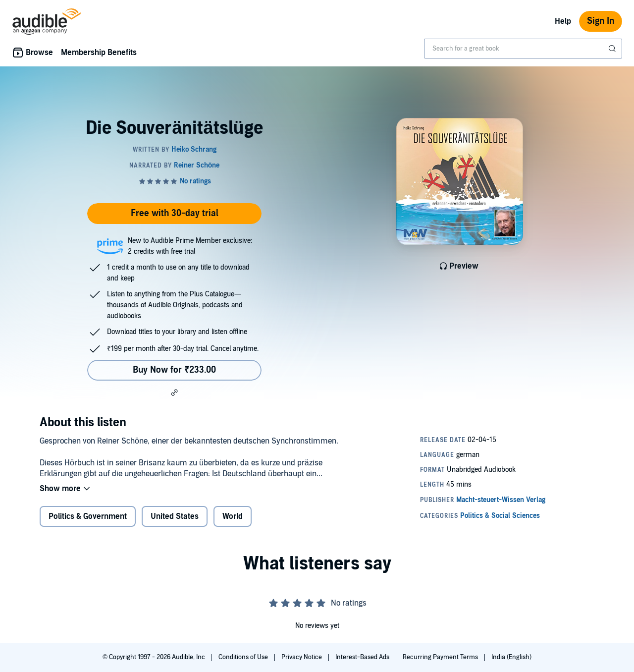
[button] (174, 392)
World (233, 516)
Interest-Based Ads (363, 657)
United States (175, 516)
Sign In (601, 21)
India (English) (511, 657)
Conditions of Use (244, 657)
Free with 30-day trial (175, 213)
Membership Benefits (99, 53)
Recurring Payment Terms (441, 657)
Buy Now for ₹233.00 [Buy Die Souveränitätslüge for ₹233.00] (174, 370)
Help (563, 21)
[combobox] (523, 49)
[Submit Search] (613, 49)
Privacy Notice (302, 657)
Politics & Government (88, 516)
